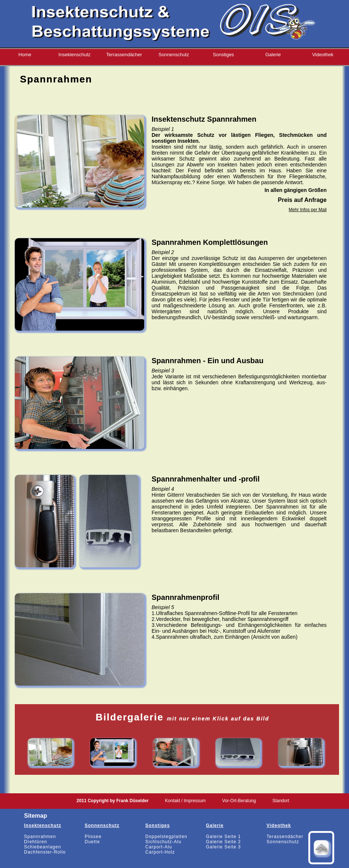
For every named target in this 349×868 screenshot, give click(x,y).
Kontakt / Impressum (185, 801)
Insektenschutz (74, 55)
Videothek (323, 55)
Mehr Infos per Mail (308, 210)
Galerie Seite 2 (223, 842)
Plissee (93, 837)
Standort (281, 801)
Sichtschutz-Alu (163, 842)
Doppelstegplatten (166, 837)
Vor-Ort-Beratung (239, 801)
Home (25, 55)
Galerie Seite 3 (223, 847)
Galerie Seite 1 (223, 837)
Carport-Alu (159, 847)
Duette (92, 842)
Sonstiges (223, 55)
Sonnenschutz (174, 55)
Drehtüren (35, 842)
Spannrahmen (40, 837)
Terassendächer (285, 837)
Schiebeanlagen (43, 847)
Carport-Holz (160, 852)
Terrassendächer (124, 55)
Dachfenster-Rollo (45, 852)
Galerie (273, 55)
